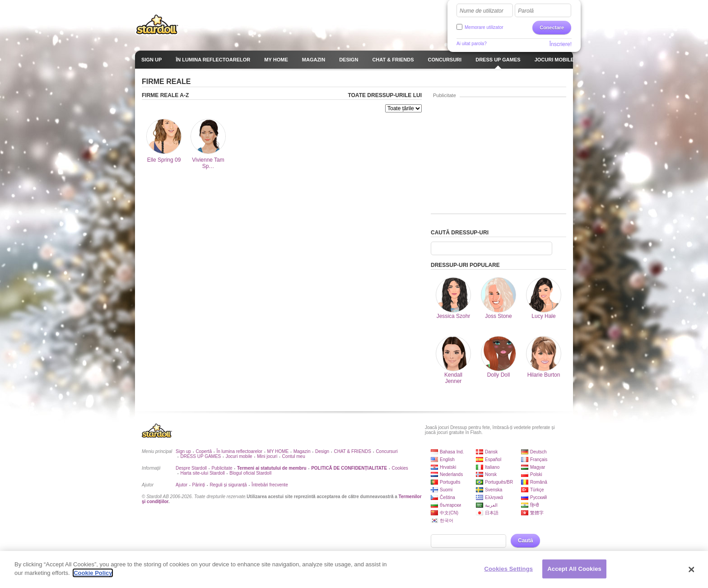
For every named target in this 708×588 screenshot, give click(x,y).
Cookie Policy (93, 573)
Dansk (491, 452)
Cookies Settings (509, 569)
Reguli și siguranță (228, 485)
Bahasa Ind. (452, 452)
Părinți (199, 485)
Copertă (204, 451)
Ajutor (182, 485)
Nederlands (451, 474)
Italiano (492, 467)
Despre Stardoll (191, 468)
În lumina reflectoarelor (239, 451)
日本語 (492, 513)
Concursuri (387, 451)
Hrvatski (448, 467)
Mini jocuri (267, 456)
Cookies (400, 468)
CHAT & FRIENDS (353, 451)
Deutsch (538, 452)
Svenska (494, 490)
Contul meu (294, 456)
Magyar (538, 467)
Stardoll (157, 24)
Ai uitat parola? (472, 44)
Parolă (526, 11)
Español (493, 460)
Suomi (446, 490)
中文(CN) (449, 513)
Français (539, 460)
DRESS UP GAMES (200, 456)
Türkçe (537, 490)
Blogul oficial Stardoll (250, 473)
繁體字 (537, 513)
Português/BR (499, 482)
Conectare (552, 28)
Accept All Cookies (574, 569)
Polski (536, 474)
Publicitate (222, 468)
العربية (491, 505)
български (450, 505)
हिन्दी (535, 505)
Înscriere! (561, 44)
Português (450, 482)
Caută (525, 541)
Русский (538, 497)
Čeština (447, 497)
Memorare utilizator (484, 27)
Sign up (183, 451)
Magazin (302, 451)
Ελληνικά (494, 497)
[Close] (692, 569)
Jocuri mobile (239, 456)
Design (322, 451)
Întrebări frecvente (270, 485)
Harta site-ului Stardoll (202, 473)
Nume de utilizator (482, 11)
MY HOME (278, 451)
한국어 (447, 520)
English (447, 460)
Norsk (491, 474)
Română (539, 482)
